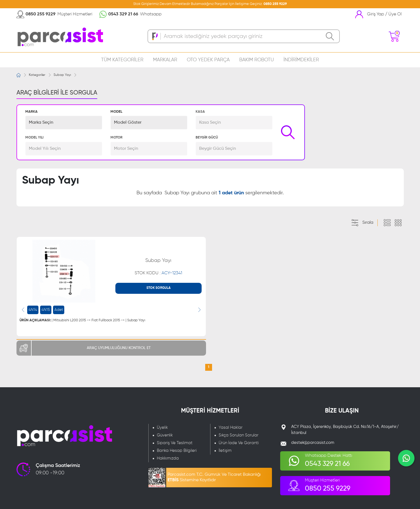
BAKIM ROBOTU (257, 60)
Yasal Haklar (231, 428)
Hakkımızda (168, 458)
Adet (59, 310)
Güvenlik (165, 435)
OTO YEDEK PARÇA (208, 60)
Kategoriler (37, 75)
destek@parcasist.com (313, 443)
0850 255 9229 (275, 4)
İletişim (225, 451)
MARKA (31, 112)
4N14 (33, 310)
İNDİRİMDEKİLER (301, 60)
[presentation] (23, 310)
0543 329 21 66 (123, 14)
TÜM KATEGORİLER (122, 60)
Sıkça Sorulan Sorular (239, 435)
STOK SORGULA (158, 288)
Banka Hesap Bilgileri (177, 451)
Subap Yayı (62, 75)
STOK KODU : (158, 273)
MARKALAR (165, 60)
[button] (64, 123)
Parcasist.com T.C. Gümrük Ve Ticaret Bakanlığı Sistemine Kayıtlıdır (214, 477)
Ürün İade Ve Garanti (239, 443)
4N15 (46, 310)
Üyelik (162, 428)
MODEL (116, 112)
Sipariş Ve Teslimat (175, 443)
